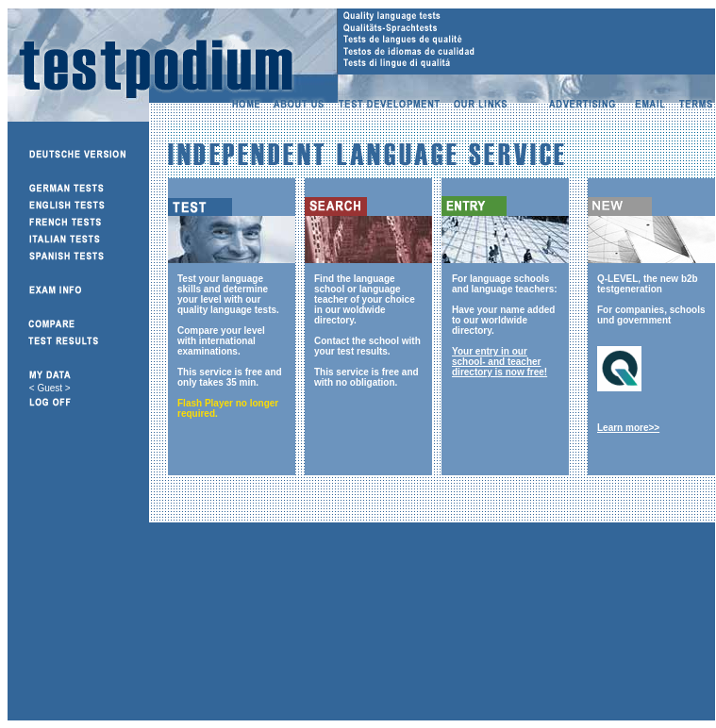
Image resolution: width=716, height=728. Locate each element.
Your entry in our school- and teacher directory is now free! (500, 362)
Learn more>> (628, 428)
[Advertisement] (251, 626)
